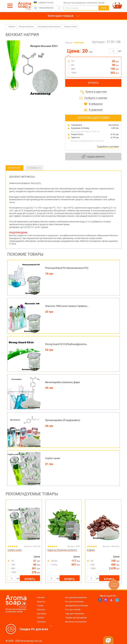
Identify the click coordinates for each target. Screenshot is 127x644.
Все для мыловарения (76, 597)
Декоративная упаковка (77, 606)
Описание (15, 168)
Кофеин (91, 550)
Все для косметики (74, 602)
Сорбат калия (15, 550)
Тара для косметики (75, 614)
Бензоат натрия (71, 27)
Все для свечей (73, 610)
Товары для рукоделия (76, 618)
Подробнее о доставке (108, 147)
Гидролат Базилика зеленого (62, 550)
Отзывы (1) (34, 168)
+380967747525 (46, 3)
